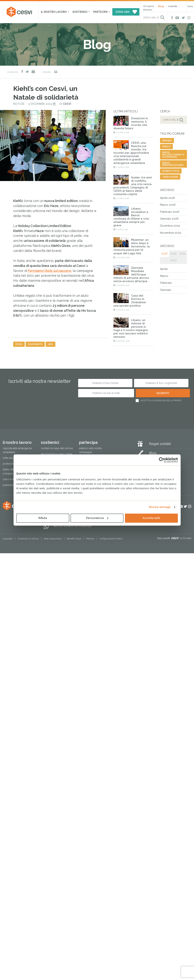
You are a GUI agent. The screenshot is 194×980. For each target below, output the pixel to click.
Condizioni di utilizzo (28, 539)
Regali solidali (160, 444)
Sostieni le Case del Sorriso (57, 448)
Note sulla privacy (53, 539)
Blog (161, 6)
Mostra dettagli (160, 507)
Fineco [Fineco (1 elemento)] (166, 147)
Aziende (173, 6)
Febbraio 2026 (170, 212)
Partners (90, 539)
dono (19, 344)
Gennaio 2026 (169, 219)
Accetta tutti (151, 518)
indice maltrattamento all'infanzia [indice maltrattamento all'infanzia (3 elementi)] (173, 155)
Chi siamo (149, 6)
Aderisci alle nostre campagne (90, 450)
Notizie (19, 104)
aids (50, 344)
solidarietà (35, 344)
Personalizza (97, 518)
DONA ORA (123, 12)
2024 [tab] (182, 254)
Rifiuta (43, 518)
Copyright (8, 539)
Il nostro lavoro (54, 12)
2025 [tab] (173, 254)
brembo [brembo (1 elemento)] (167, 141)
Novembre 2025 (171, 233)
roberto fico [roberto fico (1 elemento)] (171, 171)
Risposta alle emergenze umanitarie (17, 450)
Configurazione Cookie (111, 539)
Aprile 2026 (168, 198)
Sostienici (80, 12)
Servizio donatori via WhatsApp (72, 526)
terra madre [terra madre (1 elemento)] (170, 177)
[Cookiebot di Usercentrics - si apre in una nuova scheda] (162, 460)
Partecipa (100, 12)
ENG (190, 6)
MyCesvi (148, 10)
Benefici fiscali (74, 539)
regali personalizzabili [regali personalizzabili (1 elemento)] (173, 164)
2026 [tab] (164, 254)
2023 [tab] (173, 260)
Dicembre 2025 (170, 226)
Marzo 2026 (168, 205)
